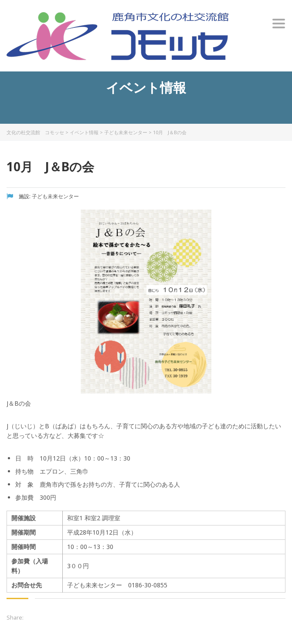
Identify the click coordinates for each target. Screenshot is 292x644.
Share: (15, 617)
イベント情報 (84, 132)
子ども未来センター (126, 132)
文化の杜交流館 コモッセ (35, 132)
